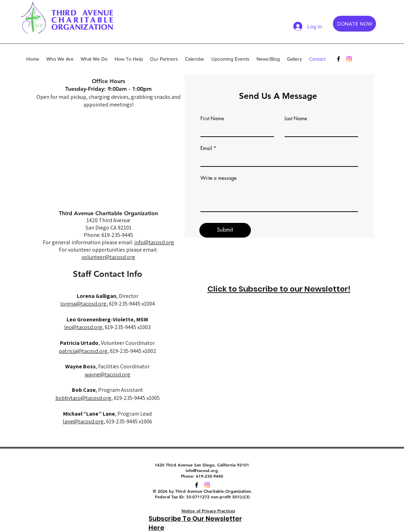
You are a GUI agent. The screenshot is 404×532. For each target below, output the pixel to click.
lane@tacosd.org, (84, 421)
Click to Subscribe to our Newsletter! (279, 289)
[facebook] (338, 59)
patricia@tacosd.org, (84, 351)
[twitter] (207, 485)
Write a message (218, 178)
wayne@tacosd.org (108, 374)
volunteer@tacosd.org (108, 257)
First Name (212, 118)
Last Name (296, 118)
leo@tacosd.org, (84, 327)
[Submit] (225, 230)
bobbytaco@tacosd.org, (84, 398)
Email (206, 148)
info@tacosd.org (154, 242)
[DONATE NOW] (354, 24)
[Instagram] (349, 59)
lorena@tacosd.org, (84, 304)
